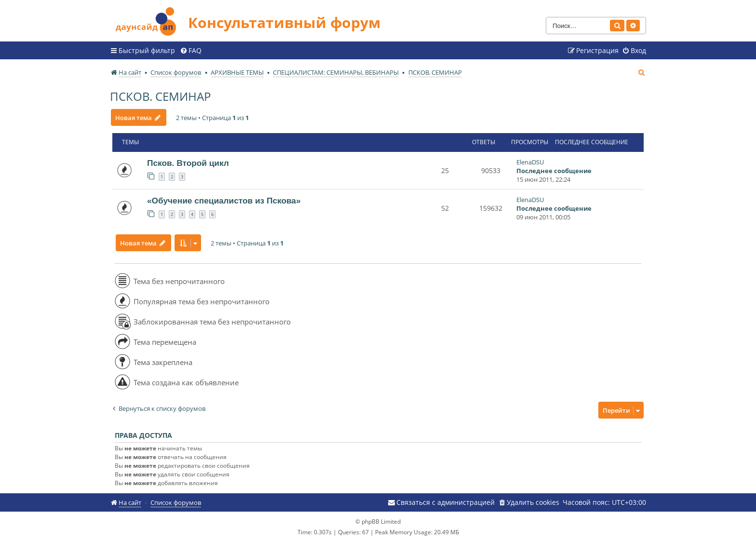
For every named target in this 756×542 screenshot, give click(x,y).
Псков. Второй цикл (188, 163)
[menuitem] (191, 51)
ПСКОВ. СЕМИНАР (160, 96)
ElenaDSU (530, 162)
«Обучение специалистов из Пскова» (224, 201)
